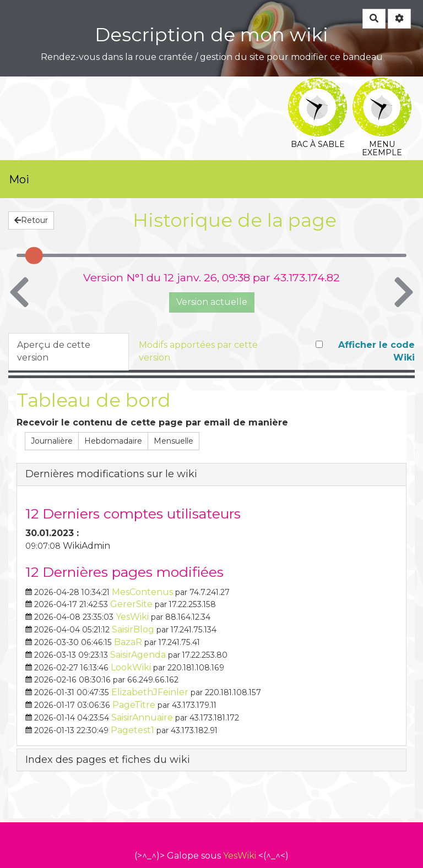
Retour (31, 220)
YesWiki (240, 856)
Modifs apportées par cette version (198, 351)
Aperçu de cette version (54, 351)
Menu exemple (382, 85)
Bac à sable (318, 85)
